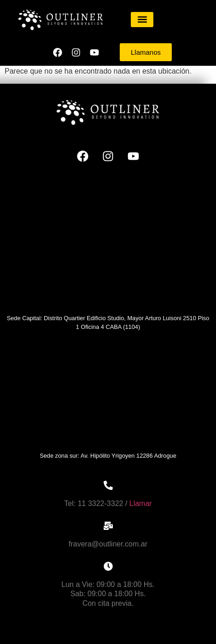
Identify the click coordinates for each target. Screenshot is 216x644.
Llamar (141, 503)
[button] (142, 20)
